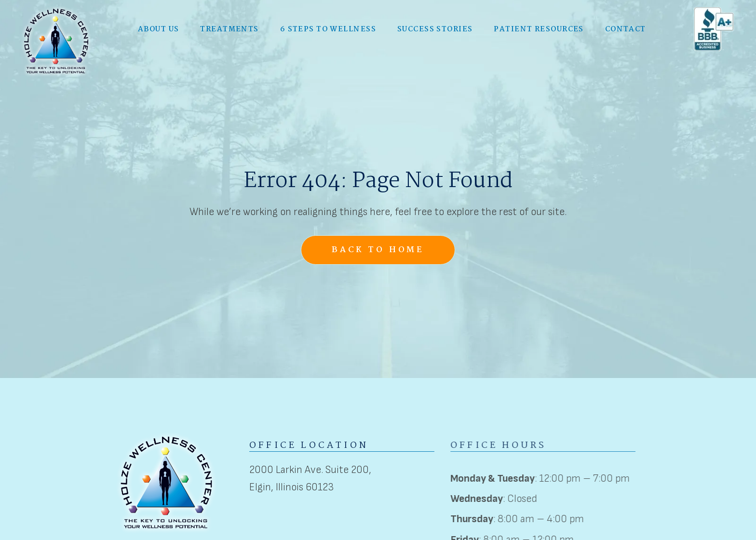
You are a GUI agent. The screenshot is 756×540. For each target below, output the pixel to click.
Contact (626, 28)
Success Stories (435, 28)
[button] (158, 29)
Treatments (229, 28)
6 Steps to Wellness (328, 28)
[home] (57, 40)
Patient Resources (539, 28)
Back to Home (378, 250)
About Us (159, 28)
